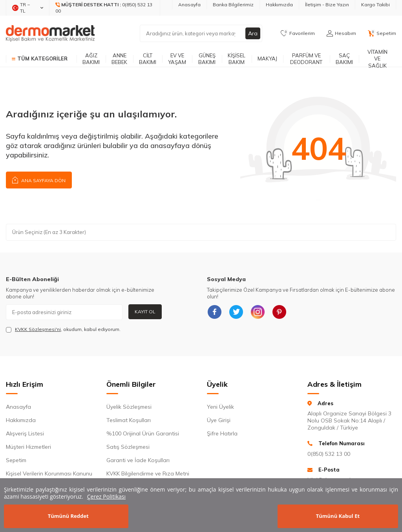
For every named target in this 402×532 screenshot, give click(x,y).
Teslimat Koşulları (129, 420)
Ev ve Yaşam (177, 59)
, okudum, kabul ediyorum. (63, 329)
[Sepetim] (382, 33)
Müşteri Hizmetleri (28, 447)
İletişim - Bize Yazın (327, 5)
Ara (253, 33)
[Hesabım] (341, 33)
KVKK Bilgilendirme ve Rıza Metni (148, 473)
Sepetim (16, 460)
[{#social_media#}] (215, 312)
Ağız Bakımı (91, 59)
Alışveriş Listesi (25, 433)
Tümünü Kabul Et (338, 516)
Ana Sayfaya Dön (39, 180)
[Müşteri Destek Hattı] (105, 8)
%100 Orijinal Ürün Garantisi (143, 433)
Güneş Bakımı (207, 59)
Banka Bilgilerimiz (233, 5)
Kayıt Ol (145, 312)
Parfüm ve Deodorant (306, 59)
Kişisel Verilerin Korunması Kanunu (49, 473)
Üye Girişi (219, 420)
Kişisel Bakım (237, 59)
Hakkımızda (279, 5)
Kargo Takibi (376, 5)
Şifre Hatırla (222, 433)
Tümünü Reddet (68, 516)
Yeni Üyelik (220, 407)
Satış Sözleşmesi (128, 447)
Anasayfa (189, 5)
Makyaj (267, 59)
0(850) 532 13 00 (329, 454)
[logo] (50, 33)
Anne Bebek (119, 59)
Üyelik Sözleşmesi (129, 407)
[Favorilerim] (298, 33)
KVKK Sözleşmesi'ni (38, 329)
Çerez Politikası (106, 496)
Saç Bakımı (344, 59)
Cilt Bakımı (148, 59)
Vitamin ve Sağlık (377, 59)
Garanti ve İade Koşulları (138, 460)
